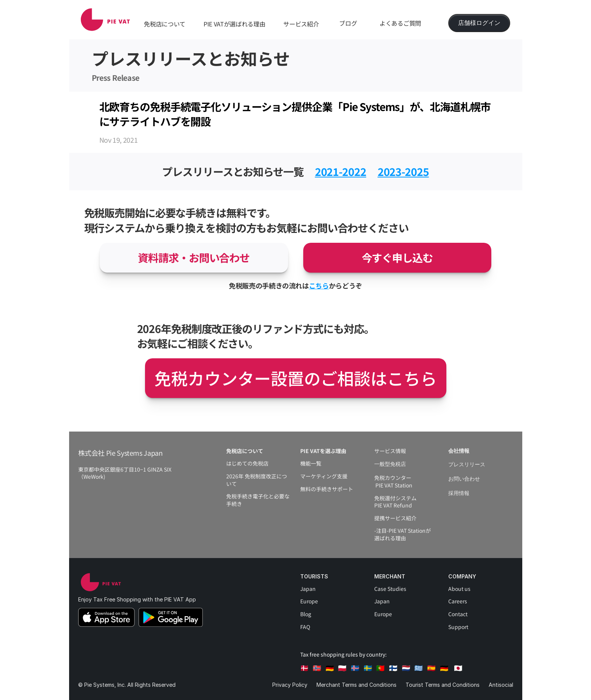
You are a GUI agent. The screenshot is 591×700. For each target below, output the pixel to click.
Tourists (314, 576)
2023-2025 (403, 171)
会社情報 (459, 451)
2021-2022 (341, 171)
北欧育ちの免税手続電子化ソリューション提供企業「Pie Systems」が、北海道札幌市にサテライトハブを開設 (295, 114)
